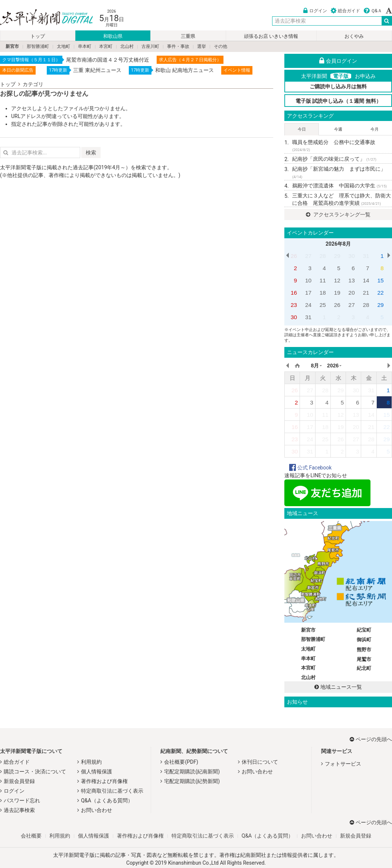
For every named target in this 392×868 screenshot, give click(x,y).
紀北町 (364, 668)
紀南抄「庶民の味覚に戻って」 (334, 159)
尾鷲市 (364, 659)
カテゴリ (33, 84)
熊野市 (364, 650)
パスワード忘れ (22, 800)
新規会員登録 (19, 781)
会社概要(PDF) (181, 762)
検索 (91, 153)
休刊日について (260, 762)
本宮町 (106, 46)
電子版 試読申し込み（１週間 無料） (338, 101)
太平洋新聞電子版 (41, 18)
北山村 (127, 46)
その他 (220, 46)
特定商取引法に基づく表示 (112, 791)
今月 (375, 129)
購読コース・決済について (35, 772)
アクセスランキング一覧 (338, 214)
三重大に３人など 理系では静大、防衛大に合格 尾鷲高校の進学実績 (342, 199)
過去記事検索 (19, 810)
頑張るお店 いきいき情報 (271, 36)
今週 (338, 129)
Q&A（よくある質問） (107, 800)
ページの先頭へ (371, 739)
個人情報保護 (97, 772)
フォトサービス (343, 764)
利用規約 (91, 762)
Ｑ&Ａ (373, 11)
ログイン (315, 11)
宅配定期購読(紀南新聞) (192, 772)
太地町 (63, 46)
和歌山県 (113, 36)
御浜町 (364, 640)
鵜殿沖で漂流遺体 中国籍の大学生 (339, 186)
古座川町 (150, 46)
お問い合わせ (97, 810)
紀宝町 (364, 630)
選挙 (202, 46)
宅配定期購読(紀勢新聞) (192, 781)
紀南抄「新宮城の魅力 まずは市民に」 (339, 172)
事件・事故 (178, 46)
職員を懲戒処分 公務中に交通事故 (334, 146)
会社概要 (31, 836)
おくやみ (354, 36)
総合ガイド (345, 11)
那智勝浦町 (38, 46)
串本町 (85, 46)
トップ (38, 36)
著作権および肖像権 (104, 781)
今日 (302, 129)
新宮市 (12, 46)
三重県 (188, 36)
